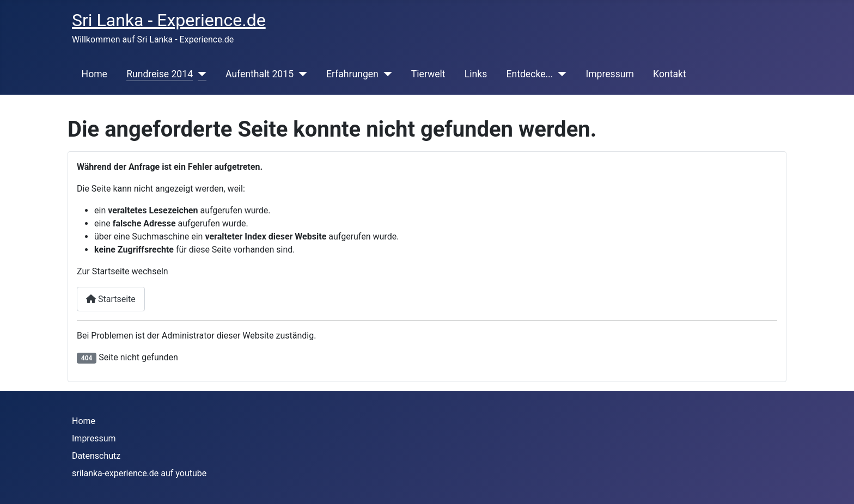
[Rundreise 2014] (200, 74)
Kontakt (670, 74)
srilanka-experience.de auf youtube (139, 473)
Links (476, 74)
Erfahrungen (352, 74)
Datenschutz (96, 456)
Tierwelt (428, 74)
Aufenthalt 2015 (260, 74)
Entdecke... (529, 74)
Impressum (610, 74)
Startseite (111, 299)
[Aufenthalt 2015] (300, 74)
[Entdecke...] (560, 74)
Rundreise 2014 (160, 74)
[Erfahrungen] (385, 74)
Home (94, 74)
